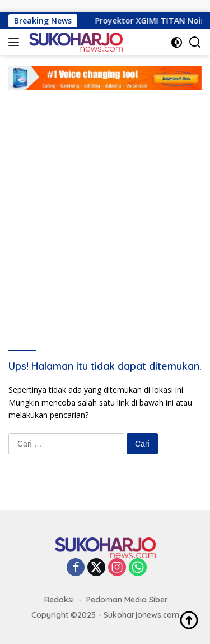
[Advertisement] (105, 201)
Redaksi (59, 600)
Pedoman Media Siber (127, 600)
